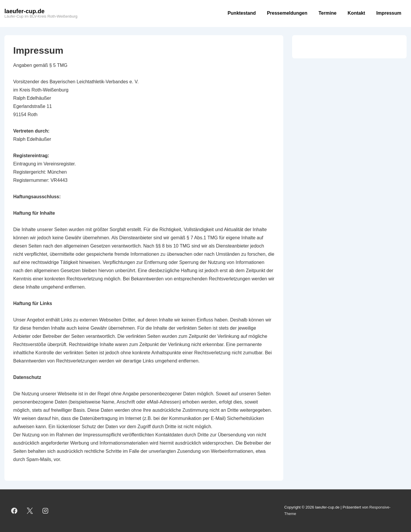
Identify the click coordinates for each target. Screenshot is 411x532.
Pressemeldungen (287, 13)
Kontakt (356, 13)
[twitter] (30, 511)
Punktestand (242, 13)
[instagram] (46, 511)
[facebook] (14, 511)
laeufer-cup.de (25, 11)
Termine (327, 13)
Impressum (389, 13)
